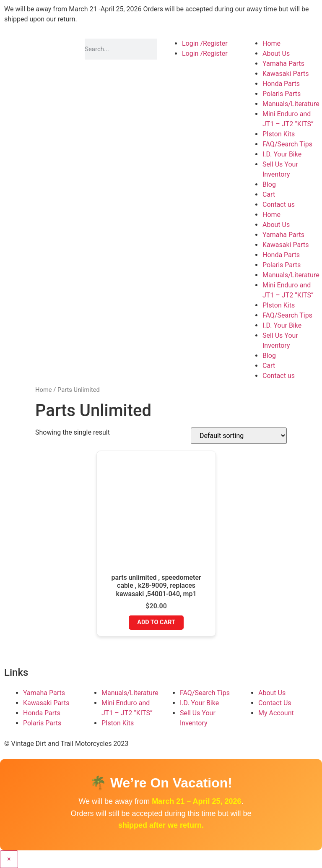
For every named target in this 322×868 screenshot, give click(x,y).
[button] (161, 14)
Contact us (279, 205)
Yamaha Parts (283, 64)
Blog (269, 184)
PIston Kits (279, 134)
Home (271, 43)
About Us (276, 53)
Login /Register (205, 43)
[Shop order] (239, 436)
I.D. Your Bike (282, 154)
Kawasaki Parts (286, 74)
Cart (269, 194)
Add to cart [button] (156, 622)
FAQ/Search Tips (287, 144)
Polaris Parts (282, 94)
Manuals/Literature (291, 104)
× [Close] (9, 859)
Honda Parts (281, 84)
